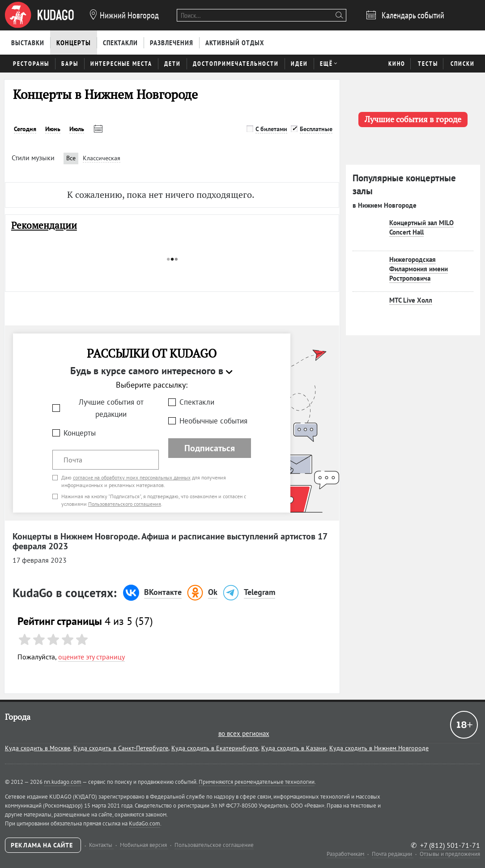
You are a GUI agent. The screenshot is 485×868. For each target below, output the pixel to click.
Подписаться (210, 448)
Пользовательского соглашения (125, 504)
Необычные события (213, 421)
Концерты (80, 433)
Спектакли (197, 402)
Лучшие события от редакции (111, 408)
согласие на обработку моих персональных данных (132, 477)
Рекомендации (44, 225)
